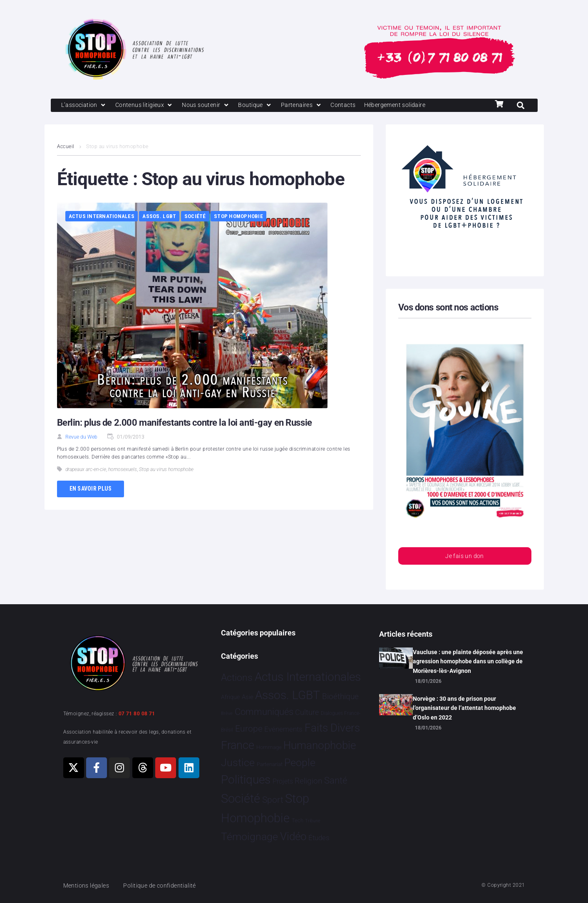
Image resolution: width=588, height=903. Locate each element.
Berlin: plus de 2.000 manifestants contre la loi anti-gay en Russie (185, 423)
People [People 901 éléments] (300, 763)
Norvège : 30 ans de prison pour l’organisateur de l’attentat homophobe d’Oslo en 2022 (464, 708)
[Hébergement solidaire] (407, 106)
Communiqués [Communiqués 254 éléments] (264, 712)
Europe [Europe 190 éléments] (249, 729)
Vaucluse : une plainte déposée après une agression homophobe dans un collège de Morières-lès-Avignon (468, 661)
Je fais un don (464, 557)
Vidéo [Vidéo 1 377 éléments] (293, 836)
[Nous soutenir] (211, 106)
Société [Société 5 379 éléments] (241, 799)
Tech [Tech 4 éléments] (298, 821)
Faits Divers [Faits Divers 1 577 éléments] (332, 728)
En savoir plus (91, 489)
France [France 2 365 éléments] (238, 746)
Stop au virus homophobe (166, 470)
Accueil (66, 147)
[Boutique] (262, 106)
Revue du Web (81, 438)
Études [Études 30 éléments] (319, 838)
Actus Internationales (102, 217)
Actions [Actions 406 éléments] (237, 678)
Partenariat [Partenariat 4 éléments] (270, 764)
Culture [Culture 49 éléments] (307, 713)
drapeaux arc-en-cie (86, 470)
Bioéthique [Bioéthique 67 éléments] (340, 697)
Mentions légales (88, 886)
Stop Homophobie (238, 217)
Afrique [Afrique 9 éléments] (230, 697)
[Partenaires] (309, 106)
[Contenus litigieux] (147, 106)
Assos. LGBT (159, 217)
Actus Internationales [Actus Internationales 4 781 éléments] (308, 677)
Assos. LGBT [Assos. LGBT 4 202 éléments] (288, 696)
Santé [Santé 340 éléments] (336, 781)
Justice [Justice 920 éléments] (238, 763)
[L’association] (85, 106)
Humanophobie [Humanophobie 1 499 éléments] (320, 746)
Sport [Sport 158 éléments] (273, 800)
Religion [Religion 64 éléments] (308, 781)
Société (195, 217)
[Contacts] (352, 106)
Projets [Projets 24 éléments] (283, 782)
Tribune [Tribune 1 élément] (313, 821)
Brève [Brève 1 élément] (227, 714)
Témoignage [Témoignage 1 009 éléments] (249, 837)
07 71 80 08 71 (137, 714)
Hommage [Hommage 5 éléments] (269, 748)
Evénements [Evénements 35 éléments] (283, 729)
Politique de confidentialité (165, 886)
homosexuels (123, 470)
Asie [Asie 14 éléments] (248, 697)
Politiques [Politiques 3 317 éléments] (246, 780)
